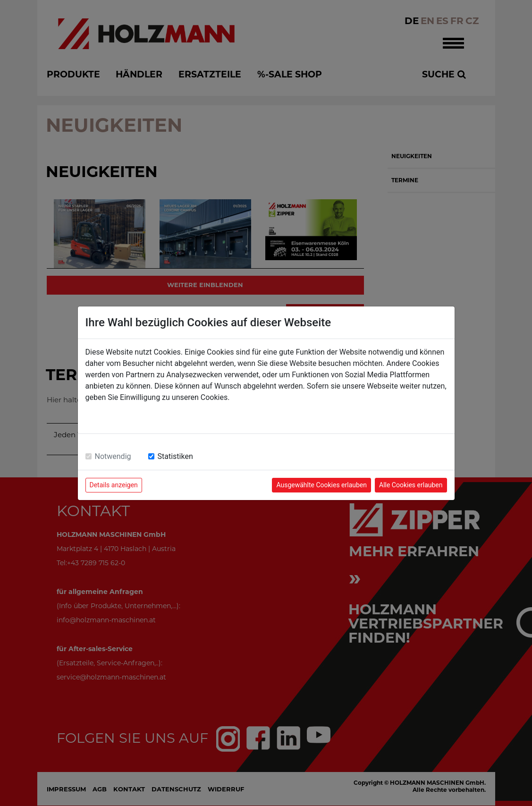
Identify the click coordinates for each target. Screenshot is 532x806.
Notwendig (113, 456)
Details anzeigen (114, 485)
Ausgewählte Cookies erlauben (321, 485)
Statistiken (175, 456)
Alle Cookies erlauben (411, 485)
